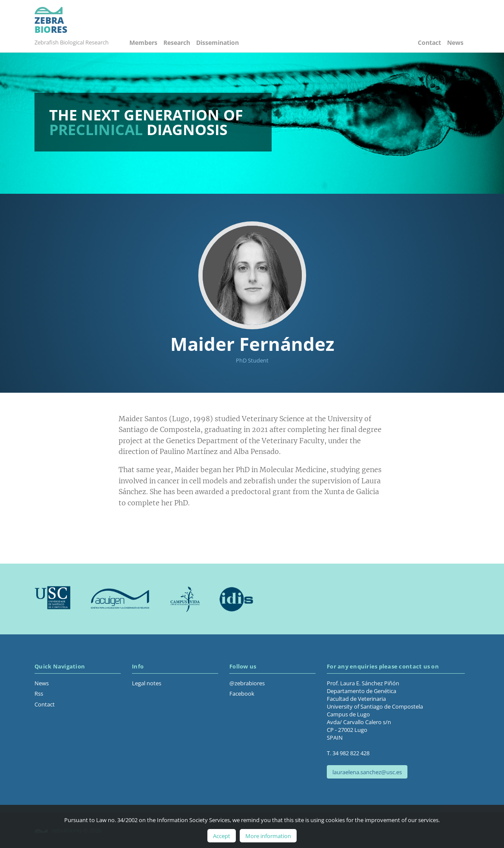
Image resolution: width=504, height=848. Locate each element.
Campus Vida (185, 599)
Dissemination (218, 43)
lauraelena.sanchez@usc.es (367, 772)
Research (177, 43)
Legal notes (147, 683)
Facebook (242, 694)
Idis (236, 599)
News (455, 43)
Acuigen (120, 599)
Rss (39, 694)
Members (143, 43)
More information (268, 836)
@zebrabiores (247, 683)
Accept (222, 836)
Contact (429, 43)
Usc (53, 599)
